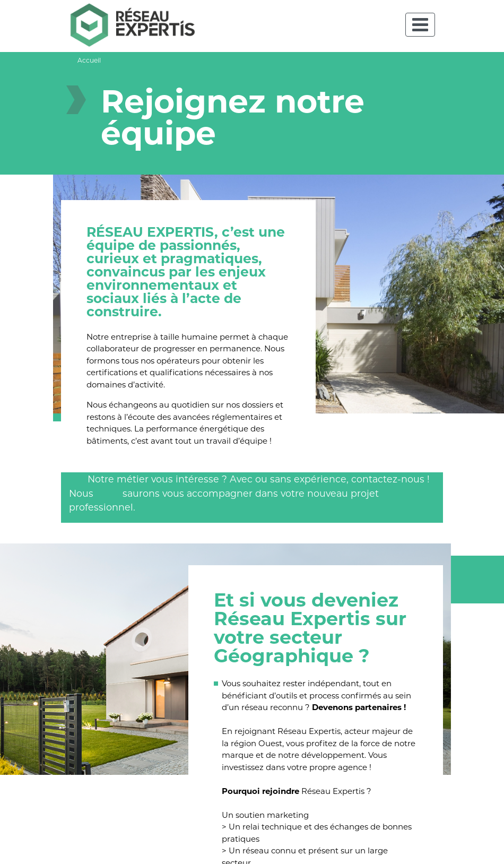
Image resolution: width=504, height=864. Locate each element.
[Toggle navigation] (420, 25)
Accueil (89, 60)
